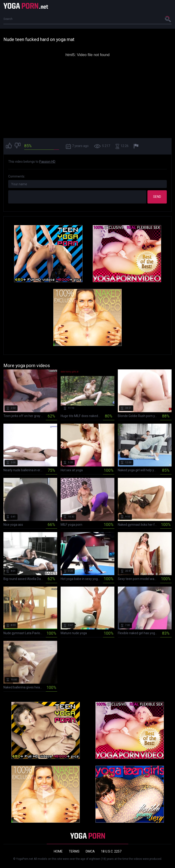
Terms (74, 851)
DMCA (90, 851)
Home (58, 851)
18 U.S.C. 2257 (111, 851)
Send (157, 197)
